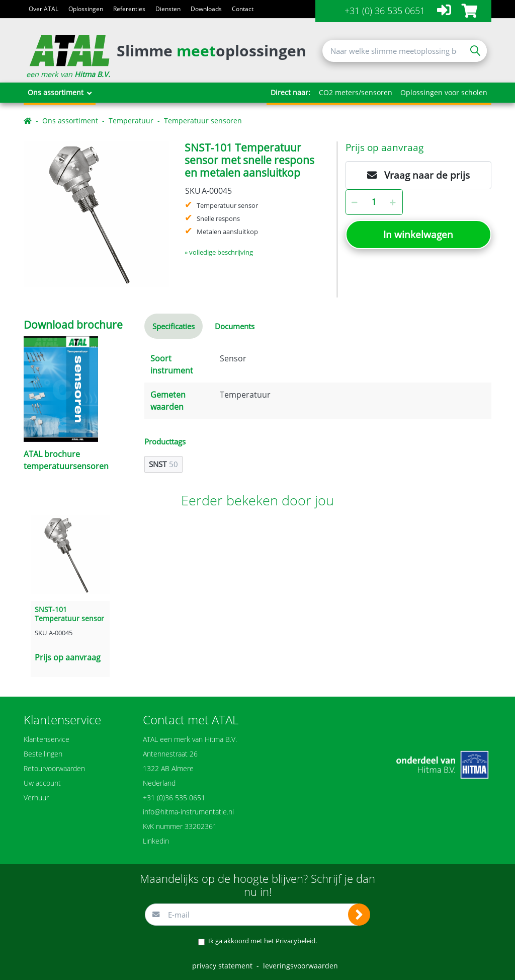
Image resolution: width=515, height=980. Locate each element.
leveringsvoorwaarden (301, 966)
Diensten (168, 9)
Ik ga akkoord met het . (263, 941)
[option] (96, 214)
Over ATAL (44, 9)
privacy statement (222, 966)
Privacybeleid (295, 941)
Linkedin (156, 841)
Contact (243, 9)
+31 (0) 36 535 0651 (385, 11)
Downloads (206, 9)
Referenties (129, 9)
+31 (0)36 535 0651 (174, 798)
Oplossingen (86, 9)
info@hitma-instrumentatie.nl (188, 812)
